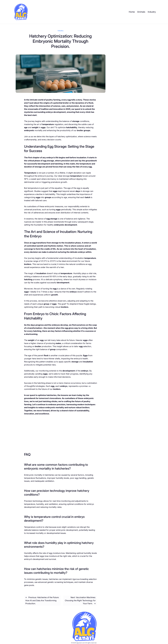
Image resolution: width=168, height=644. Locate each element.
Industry (61, 31)
